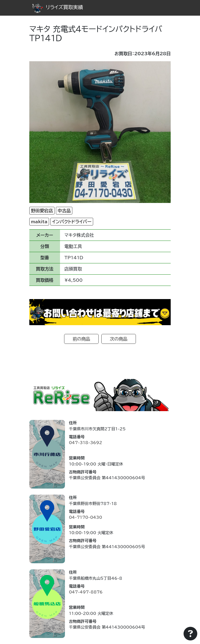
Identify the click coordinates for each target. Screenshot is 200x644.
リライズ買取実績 (58, 7)
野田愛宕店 (42, 211)
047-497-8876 (86, 592)
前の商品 (81, 339)
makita (39, 222)
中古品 (64, 211)
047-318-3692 (85, 443)
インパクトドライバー (72, 222)
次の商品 (119, 339)
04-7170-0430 (85, 517)
